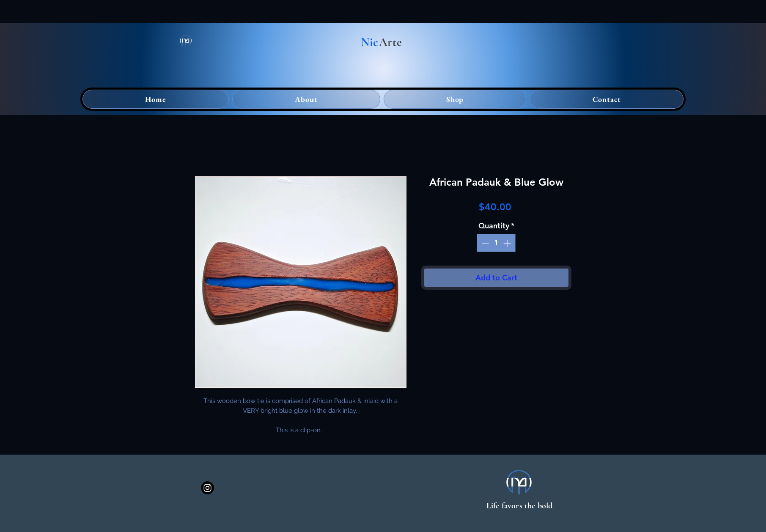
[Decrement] (485, 243)
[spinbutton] (496, 243)
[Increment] (508, 243)
